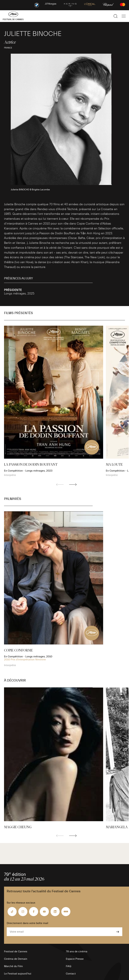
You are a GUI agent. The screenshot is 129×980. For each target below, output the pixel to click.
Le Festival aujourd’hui (18, 974)
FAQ (69, 966)
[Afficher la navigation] (124, 16)
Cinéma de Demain (16, 959)
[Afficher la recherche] (116, 16)
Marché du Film (13, 966)
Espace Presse (75, 959)
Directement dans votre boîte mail (27, 923)
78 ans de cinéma (77, 951)
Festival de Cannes (16, 951)
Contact (71, 974)
